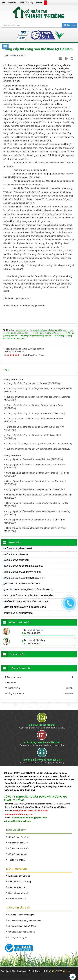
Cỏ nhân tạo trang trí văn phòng (23, 572)
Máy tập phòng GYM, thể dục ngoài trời (26, 607)
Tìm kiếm (70, 25)
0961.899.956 (32, 633)
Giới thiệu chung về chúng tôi (21, 915)
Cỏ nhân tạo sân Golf (17, 554)
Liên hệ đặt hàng (36, 640)
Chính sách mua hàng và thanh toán (25, 920)
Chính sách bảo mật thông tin (21, 932)
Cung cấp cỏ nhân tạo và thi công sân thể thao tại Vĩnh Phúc (36, 520)
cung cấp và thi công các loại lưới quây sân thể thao (32, 449)
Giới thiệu (12, 2)
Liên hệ (39, 2)
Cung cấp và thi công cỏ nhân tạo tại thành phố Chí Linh (34, 435)
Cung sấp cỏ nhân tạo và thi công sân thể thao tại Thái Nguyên (37, 481)
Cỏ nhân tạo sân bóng (18, 837)
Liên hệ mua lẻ (35, 630)
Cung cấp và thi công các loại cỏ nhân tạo (27, 383)
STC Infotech (64, 971)
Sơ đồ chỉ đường (26, 2)
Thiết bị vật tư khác (17, 860)
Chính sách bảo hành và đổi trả (22, 926)
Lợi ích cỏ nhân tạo (17, 899)
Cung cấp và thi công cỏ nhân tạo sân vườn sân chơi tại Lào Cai (37, 503)
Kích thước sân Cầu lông (20, 882)
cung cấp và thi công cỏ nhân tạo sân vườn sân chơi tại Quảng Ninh (39, 495)
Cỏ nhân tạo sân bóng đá (19, 548)
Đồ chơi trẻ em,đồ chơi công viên (23, 584)
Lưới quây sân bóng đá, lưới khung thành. (27, 601)
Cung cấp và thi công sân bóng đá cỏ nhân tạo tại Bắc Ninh (36, 427)
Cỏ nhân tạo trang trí (18, 854)
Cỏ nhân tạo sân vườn (17, 560)
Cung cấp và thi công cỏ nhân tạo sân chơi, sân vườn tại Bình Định (39, 389)
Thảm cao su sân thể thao (19, 613)
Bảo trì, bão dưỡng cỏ (18, 893)
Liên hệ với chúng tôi (18, 938)
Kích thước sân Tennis (18, 887)
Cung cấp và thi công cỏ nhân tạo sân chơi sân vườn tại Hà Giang (38, 511)
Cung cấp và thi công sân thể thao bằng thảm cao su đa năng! (36, 528)
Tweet (6, 370)
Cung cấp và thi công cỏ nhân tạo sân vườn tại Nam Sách (35, 405)
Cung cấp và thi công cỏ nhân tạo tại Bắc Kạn (28, 459)
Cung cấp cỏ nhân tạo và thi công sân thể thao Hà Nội (33, 444)
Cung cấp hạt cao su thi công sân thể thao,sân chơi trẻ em (35, 419)
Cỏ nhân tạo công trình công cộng (24, 566)
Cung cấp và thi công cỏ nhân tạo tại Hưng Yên (29, 489)
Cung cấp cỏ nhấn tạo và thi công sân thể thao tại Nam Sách (36, 464)
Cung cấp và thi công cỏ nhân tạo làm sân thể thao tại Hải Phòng (38, 473)
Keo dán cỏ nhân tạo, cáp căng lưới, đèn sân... (30, 595)
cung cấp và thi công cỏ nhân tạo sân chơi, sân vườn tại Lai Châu (39, 397)
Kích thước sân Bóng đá (19, 876)
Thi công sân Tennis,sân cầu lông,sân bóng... (29, 590)
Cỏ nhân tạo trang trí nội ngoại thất (25, 578)
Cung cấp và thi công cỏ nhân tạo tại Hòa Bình (29, 413)
